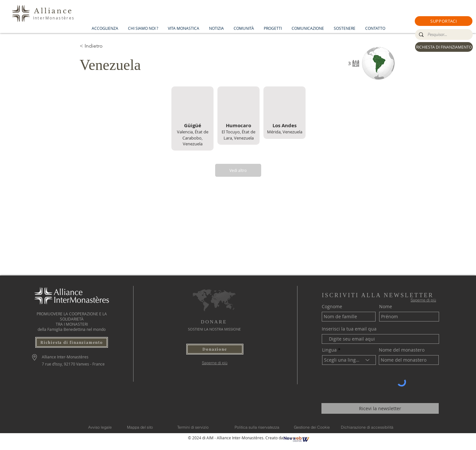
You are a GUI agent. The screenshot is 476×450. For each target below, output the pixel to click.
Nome (386, 307)
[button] (444, 21)
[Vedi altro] (238, 170)
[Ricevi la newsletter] (380, 408)
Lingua (329, 350)
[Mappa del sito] (140, 427)
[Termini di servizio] (193, 427)
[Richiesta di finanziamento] (72, 342)
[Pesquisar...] (443, 35)
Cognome (332, 307)
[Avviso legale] (100, 427)
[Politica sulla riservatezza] (257, 427)
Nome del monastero (402, 350)
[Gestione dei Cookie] (312, 427)
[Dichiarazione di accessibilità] (367, 427)
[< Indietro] (103, 46)
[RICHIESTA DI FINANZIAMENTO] (444, 47)
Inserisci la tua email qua (349, 329)
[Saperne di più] (215, 363)
